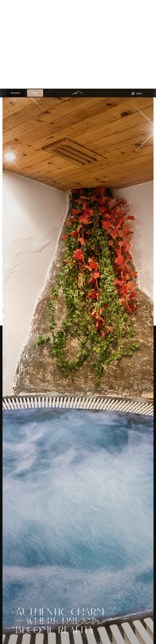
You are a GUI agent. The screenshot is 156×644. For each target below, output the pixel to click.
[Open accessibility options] (6, 631)
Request (15, 12)
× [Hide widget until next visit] (8, 628)
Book (34, 12)
